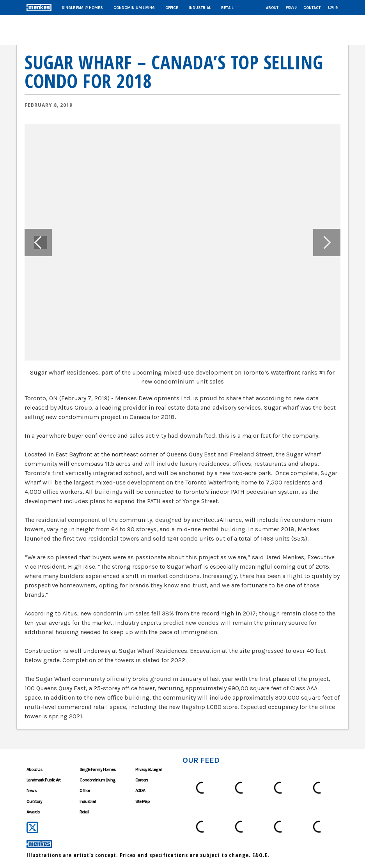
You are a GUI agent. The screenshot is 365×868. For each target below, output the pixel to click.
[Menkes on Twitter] (33, 828)
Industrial (200, 8)
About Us (34, 769)
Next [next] (327, 242)
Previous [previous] (38, 242)
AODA (140, 790)
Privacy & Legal (148, 769)
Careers (142, 780)
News (31, 790)
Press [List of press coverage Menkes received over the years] (291, 7)
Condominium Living (134, 8)
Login (333, 7)
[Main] (182, 8)
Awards (33, 812)
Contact (312, 8)
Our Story (34, 801)
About (272, 8)
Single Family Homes (82, 8)
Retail (227, 8)
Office (172, 8)
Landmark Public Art (43, 780)
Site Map (143, 801)
